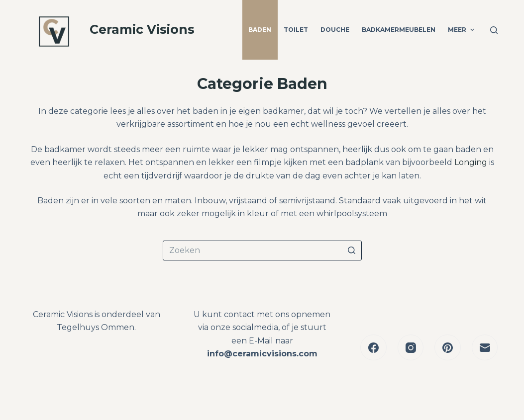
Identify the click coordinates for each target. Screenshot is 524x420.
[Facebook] (373, 348)
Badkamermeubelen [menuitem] (399, 30)
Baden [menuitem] (260, 30)
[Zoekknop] (352, 251)
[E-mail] (485, 348)
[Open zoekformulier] (494, 30)
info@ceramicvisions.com (262, 354)
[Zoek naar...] (262, 251)
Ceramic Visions (142, 29)
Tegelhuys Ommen (96, 327)
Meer (462, 30)
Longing (471, 162)
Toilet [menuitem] (296, 30)
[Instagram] (411, 348)
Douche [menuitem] (335, 30)
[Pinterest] (448, 348)
